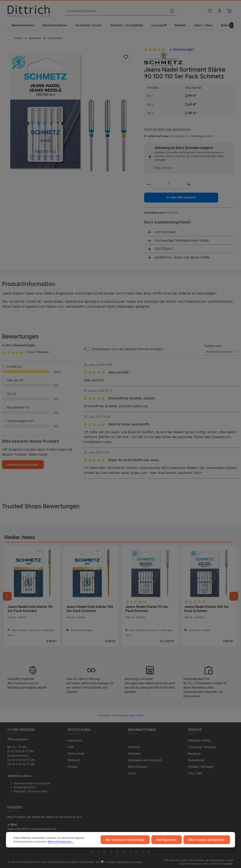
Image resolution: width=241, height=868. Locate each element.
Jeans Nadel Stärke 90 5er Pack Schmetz (147, 609)
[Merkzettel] (210, 11)
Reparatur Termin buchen (31, 791)
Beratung (194, 753)
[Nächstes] (232, 25)
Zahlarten (134, 753)
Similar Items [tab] (20, 537)
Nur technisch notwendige (125, 840)
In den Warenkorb (181, 197)
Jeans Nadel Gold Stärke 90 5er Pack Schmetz (30, 609)
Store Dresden (138, 767)
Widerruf (74, 760)
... (129, 740)
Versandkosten (217, 860)
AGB (71, 747)
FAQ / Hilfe (195, 773)
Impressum (75, 740)
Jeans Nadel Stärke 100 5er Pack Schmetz (207, 609)
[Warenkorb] (229, 11)
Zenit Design (136, 862)
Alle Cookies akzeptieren (207, 840)
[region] (72, 111)
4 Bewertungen (182, 49)
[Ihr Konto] (220, 11)
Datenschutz (76, 753)
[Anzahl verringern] (149, 184)
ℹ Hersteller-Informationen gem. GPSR (121, 715)
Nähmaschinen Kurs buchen (32, 783)
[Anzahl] (169, 184)
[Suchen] (172, 11)
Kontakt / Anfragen (201, 767)
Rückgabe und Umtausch (145, 760)
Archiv (132, 773)
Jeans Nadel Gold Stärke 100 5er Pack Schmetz (90, 609)
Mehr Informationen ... (61, 842)
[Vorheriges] (7, 596)
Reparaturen (197, 760)
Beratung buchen (25, 787)
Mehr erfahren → (165, 168)
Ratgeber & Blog (199, 740)
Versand (134, 747)
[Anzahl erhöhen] (189, 184)
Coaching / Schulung (202, 747)
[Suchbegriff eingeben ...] (116, 11)
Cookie (73, 767)
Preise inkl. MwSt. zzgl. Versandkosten (167, 129)
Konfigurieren (167, 840)
